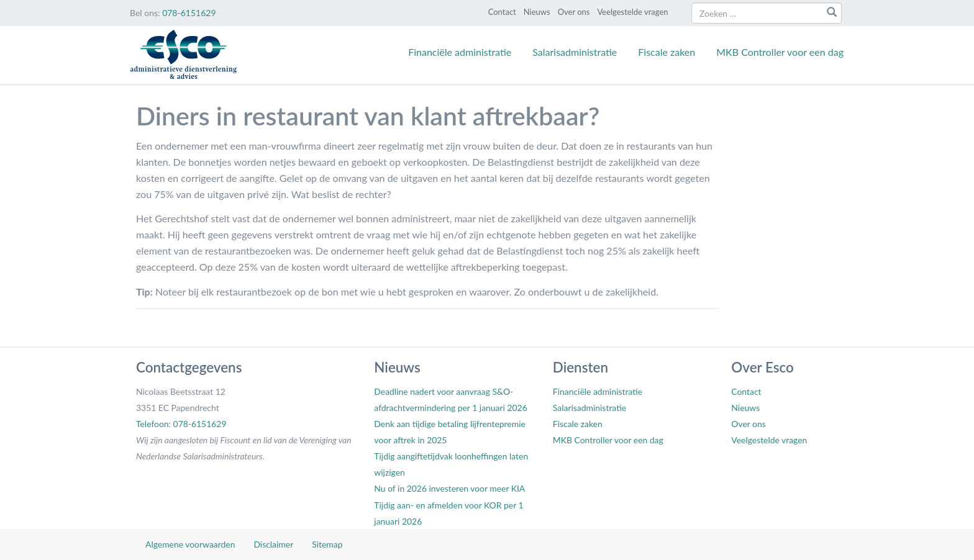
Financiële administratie (460, 52)
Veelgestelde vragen (632, 12)
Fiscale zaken (667, 52)
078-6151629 (189, 13)
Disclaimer (273, 544)
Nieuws (537, 12)
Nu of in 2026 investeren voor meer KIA (449, 488)
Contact (502, 12)
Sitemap (327, 544)
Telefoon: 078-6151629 (181, 424)
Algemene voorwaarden (190, 544)
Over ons (574, 12)
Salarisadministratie (575, 52)
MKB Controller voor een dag (780, 52)
